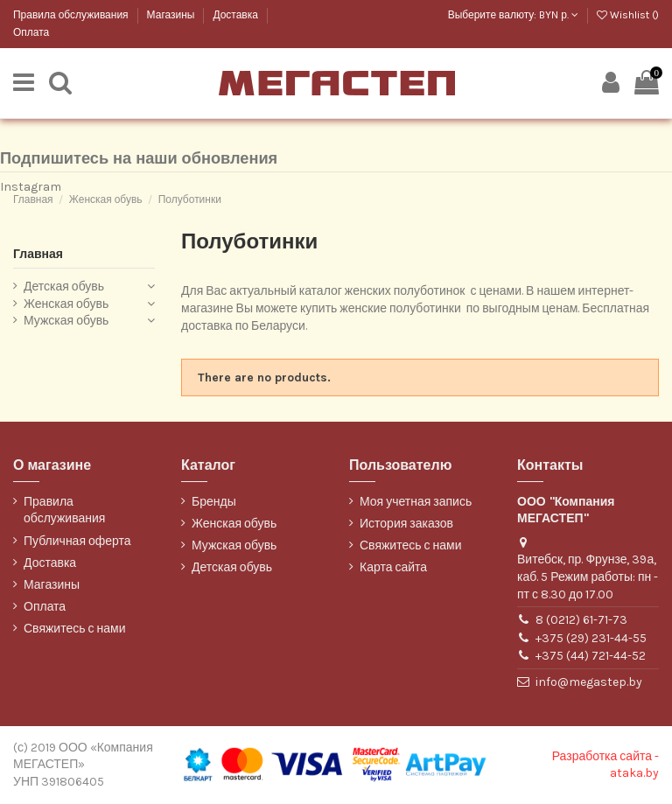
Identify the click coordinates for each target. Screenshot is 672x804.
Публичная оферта (77, 541)
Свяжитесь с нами (74, 629)
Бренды (214, 502)
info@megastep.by (589, 682)
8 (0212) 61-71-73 (581, 620)
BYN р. (559, 15)
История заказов (406, 524)
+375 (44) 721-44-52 (591, 656)
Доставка (236, 15)
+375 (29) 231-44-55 (591, 638)
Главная (38, 254)
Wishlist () (628, 15)
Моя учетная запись (416, 502)
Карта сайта (393, 567)
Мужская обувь (66, 321)
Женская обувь (66, 304)
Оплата (31, 32)
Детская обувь (64, 287)
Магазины (172, 15)
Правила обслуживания (72, 15)
